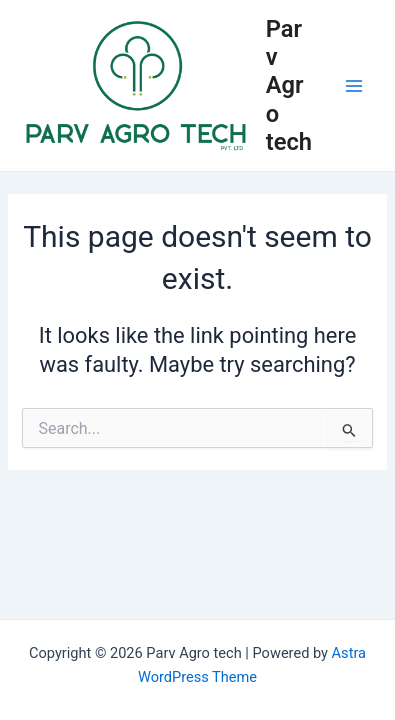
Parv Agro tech (289, 86)
